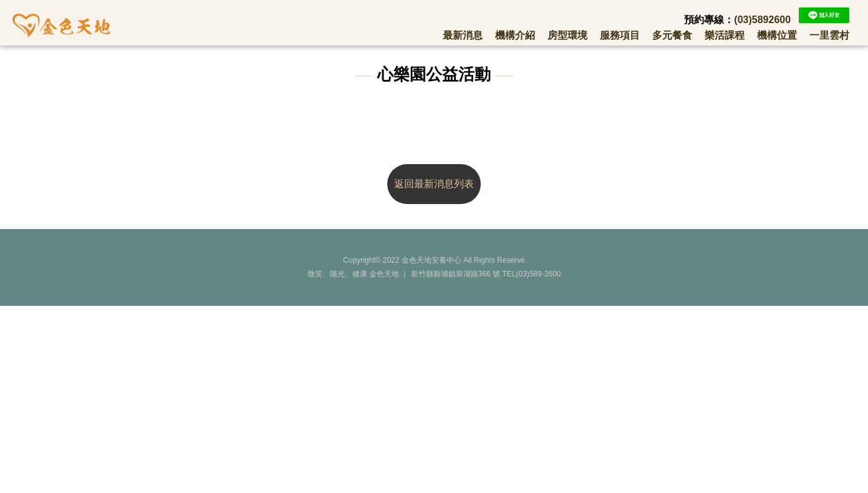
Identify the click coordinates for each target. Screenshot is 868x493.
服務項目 (620, 35)
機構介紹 (515, 35)
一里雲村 (829, 35)
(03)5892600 (762, 20)
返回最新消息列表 (434, 184)
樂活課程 (725, 35)
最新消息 (463, 35)
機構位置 (777, 35)
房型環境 (567, 35)
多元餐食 (672, 35)
